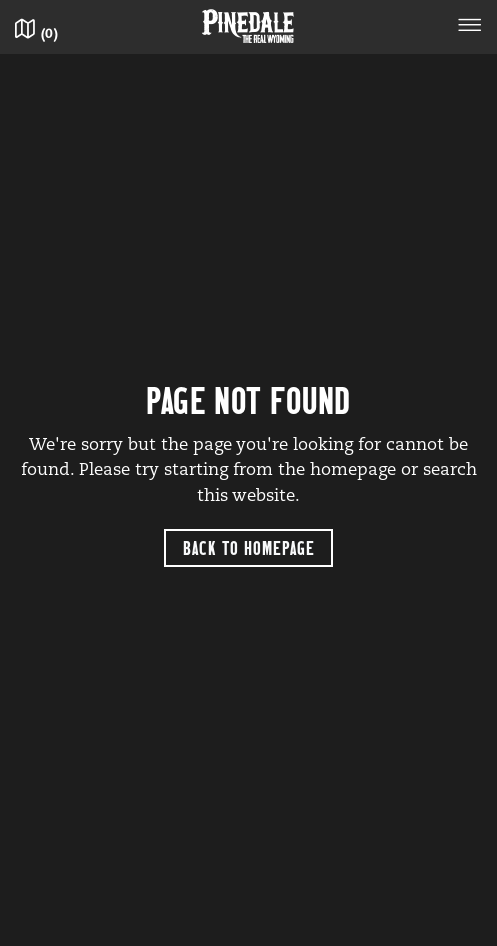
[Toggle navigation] (470, 28)
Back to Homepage (249, 547)
